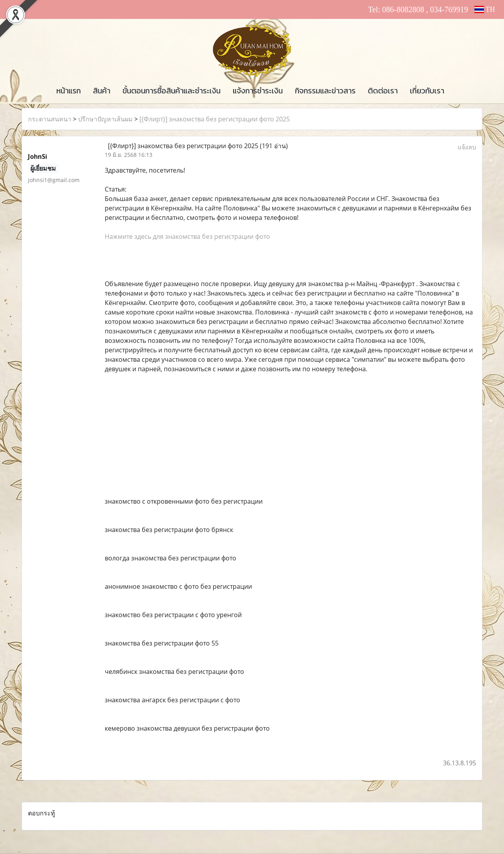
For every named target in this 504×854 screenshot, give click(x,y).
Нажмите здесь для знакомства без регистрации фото (187, 236)
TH (485, 9)
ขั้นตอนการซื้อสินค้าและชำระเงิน (171, 91)
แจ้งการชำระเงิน (258, 91)
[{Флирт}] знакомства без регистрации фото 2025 (215, 119)
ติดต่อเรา (383, 91)
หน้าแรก (69, 91)
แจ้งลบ (467, 147)
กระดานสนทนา (50, 119)
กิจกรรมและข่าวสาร (325, 91)
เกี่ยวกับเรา (427, 91)
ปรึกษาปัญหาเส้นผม (105, 119)
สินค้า (102, 91)
